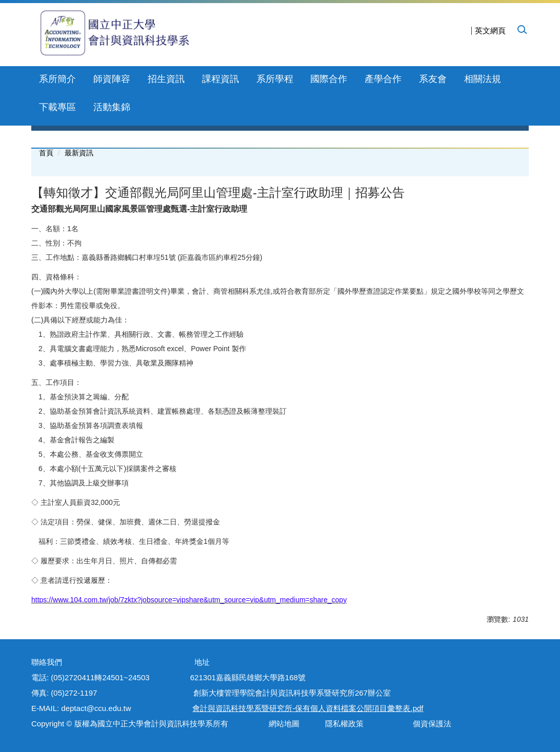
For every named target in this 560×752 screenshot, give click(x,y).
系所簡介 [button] (57, 79)
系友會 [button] (433, 79)
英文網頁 (490, 31)
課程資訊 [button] (221, 79)
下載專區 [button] (57, 107)
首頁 (46, 153)
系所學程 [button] (275, 79)
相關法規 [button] (483, 79)
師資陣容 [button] (112, 79)
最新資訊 (79, 153)
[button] (522, 29)
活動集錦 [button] (112, 107)
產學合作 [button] (383, 79)
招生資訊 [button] (166, 79)
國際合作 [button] (329, 79)
